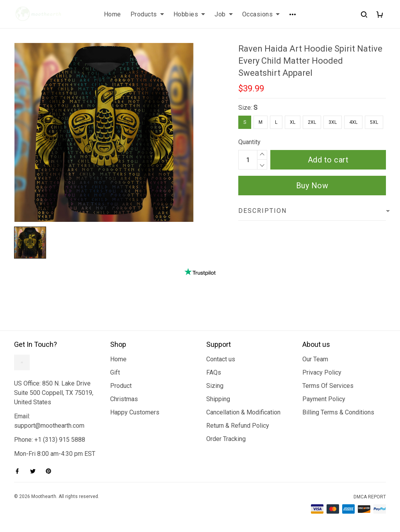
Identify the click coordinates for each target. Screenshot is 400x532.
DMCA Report (370, 497)
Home (118, 359)
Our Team (315, 359)
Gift (115, 372)
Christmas (124, 399)
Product (121, 386)
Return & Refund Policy (238, 426)
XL (293, 122)
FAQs (214, 372)
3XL (333, 122)
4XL (353, 122)
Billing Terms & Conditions (338, 412)
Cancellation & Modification (243, 412)
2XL (312, 122)
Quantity (249, 142)
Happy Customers (135, 412)
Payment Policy (324, 399)
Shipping (218, 399)
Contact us (221, 359)
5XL (374, 122)
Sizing (215, 386)
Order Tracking (226, 439)
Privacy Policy (322, 372)
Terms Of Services (328, 386)
